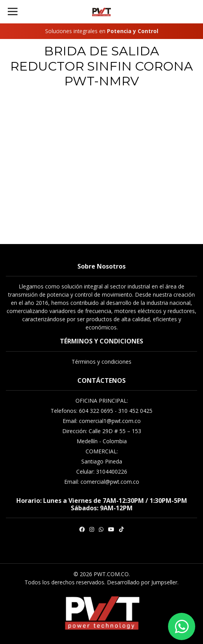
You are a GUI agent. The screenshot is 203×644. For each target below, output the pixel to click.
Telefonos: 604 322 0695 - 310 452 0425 (101, 411)
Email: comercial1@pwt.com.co (102, 421)
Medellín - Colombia (102, 441)
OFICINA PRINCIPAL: (102, 401)
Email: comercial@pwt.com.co (102, 482)
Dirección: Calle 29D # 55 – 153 (102, 431)
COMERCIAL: (102, 451)
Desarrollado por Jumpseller (142, 582)
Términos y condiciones (101, 362)
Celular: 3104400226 (102, 471)
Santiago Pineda (102, 461)
